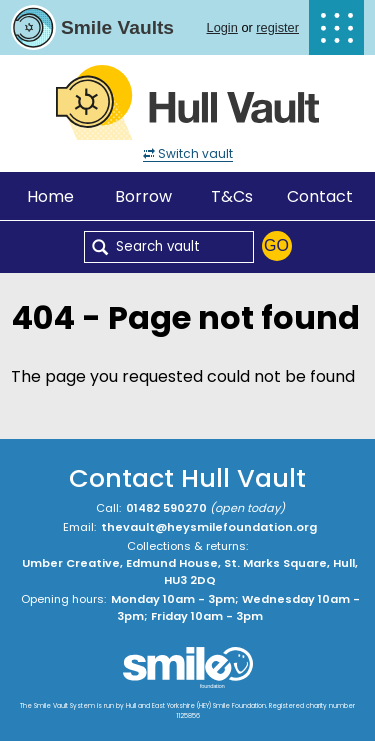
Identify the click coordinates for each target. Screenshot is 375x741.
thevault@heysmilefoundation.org (209, 527)
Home (50, 196)
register (277, 27)
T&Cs (232, 196)
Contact (320, 196)
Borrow (143, 196)
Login (222, 27)
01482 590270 (166, 508)
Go (276, 245)
